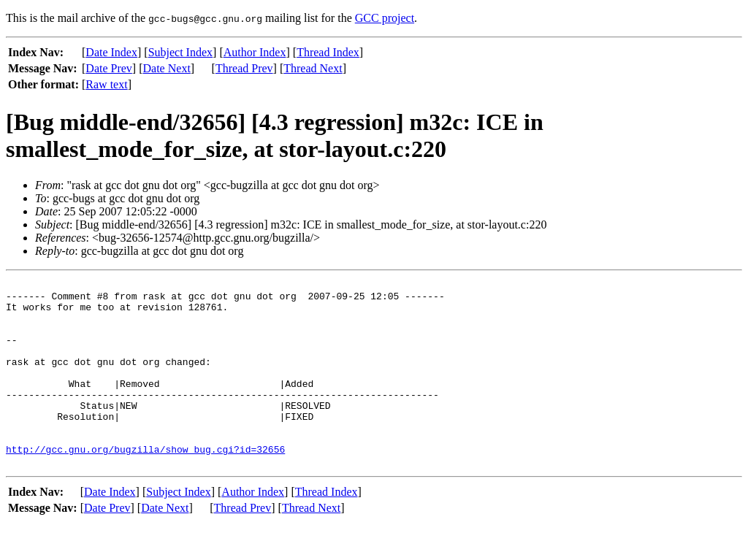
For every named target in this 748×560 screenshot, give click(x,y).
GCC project (385, 18)
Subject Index (180, 52)
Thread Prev (244, 68)
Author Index (255, 52)
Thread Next (313, 68)
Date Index (111, 52)
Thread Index (328, 52)
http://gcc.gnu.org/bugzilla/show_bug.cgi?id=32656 (145, 484)
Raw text (106, 84)
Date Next (167, 68)
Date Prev (109, 68)
